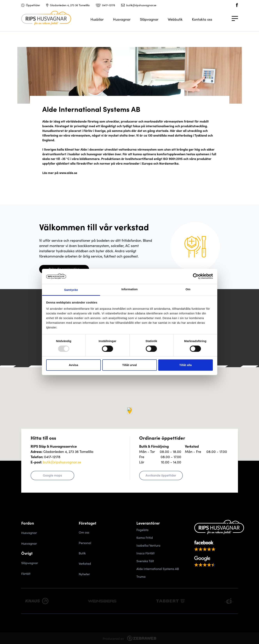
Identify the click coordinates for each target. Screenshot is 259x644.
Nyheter (84, 574)
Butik (82, 553)
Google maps (52, 475)
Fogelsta (142, 530)
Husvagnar (122, 19)
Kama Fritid (145, 537)
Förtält (26, 573)
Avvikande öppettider (161, 475)
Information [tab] (130, 289)
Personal (85, 543)
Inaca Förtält (145, 553)
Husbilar (97, 19)
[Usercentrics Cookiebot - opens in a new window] (196, 276)
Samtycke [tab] (71, 290)
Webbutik (175, 19)
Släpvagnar (149, 19)
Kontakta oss (202, 19)
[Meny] (235, 21)
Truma (141, 576)
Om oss (84, 532)
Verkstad (85, 563)
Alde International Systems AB (158, 569)
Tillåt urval (129, 365)
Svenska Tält (145, 561)
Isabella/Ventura (148, 545)
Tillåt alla (186, 365)
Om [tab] (188, 289)
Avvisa (73, 365)
